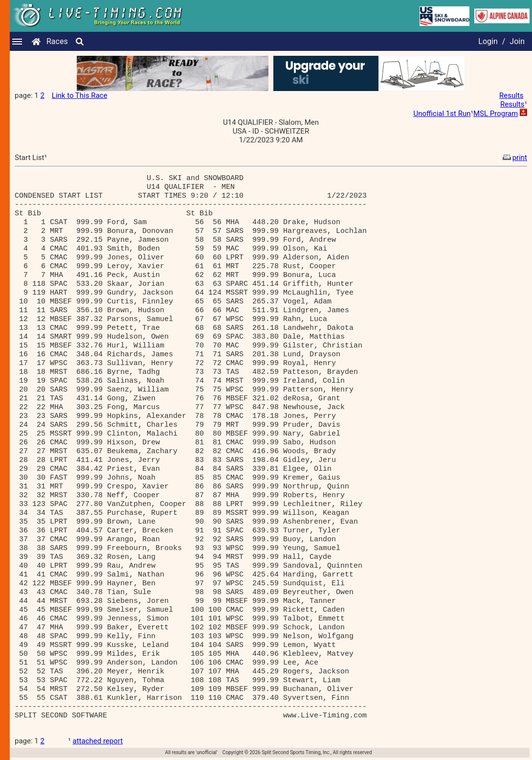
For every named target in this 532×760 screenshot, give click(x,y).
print (514, 158)
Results (511, 95)
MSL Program (496, 114)
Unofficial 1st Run (442, 114)
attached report (98, 741)
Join (517, 41)
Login (488, 41)
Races (57, 41)
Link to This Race (80, 95)
